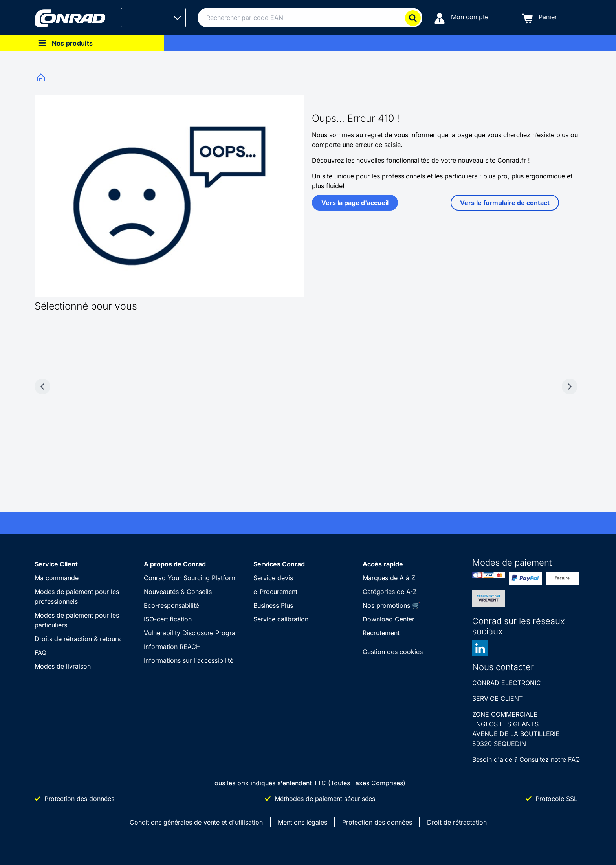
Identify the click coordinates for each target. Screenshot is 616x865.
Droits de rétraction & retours (78, 639)
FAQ (40, 652)
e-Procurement (275, 592)
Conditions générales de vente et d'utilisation (196, 822)
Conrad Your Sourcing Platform (190, 578)
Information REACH (172, 647)
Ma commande (57, 578)
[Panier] (539, 18)
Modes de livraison (63, 666)
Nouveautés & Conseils (178, 592)
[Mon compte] (461, 18)
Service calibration (281, 619)
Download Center (389, 619)
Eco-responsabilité (171, 605)
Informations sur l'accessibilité (189, 660)
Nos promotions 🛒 (391, 605)
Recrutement (381, 633)
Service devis (273, 578)
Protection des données (377, 822)
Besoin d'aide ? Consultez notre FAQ (526, 759)
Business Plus (273, 605)
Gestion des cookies (393, 652)
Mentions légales (302, 822)
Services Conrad (279, 564)
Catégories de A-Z (390, 592)
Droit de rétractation (457, 822)
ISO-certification (168, 619)
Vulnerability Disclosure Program (192, 633)
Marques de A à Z (389, 578)
